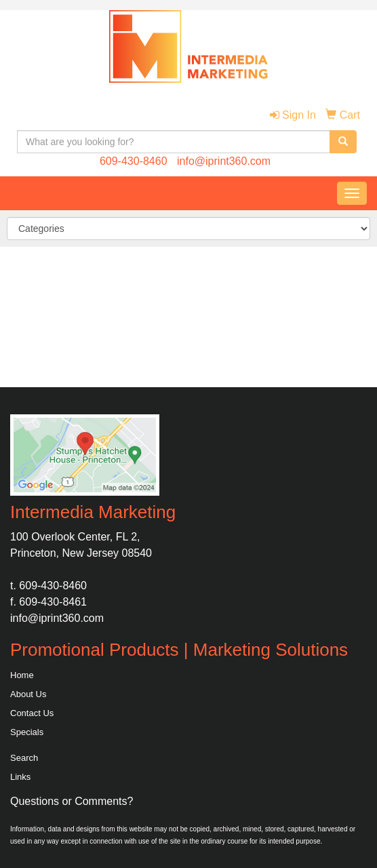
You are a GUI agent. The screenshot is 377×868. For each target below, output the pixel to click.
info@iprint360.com (224, 161)
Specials (27, 732)
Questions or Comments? (72, 801)
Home (22, 675)
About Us (28, 694)
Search (24, 758)
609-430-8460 (134, 161)
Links (20, 777)
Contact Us (32, 713)
